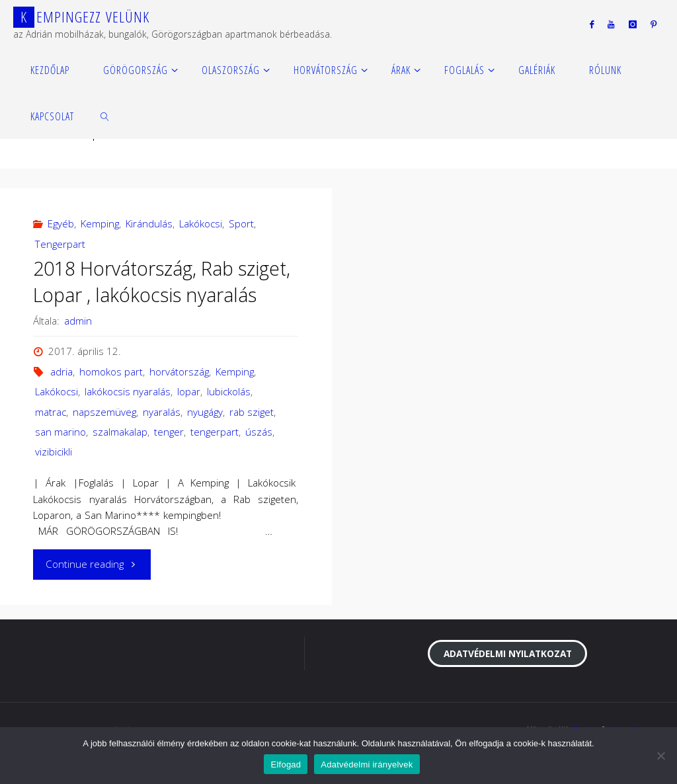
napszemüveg (104, 412)
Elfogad (286, 764)
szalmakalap (120, 432)
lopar (189, 391)
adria (61, 372)
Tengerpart (60, 244)
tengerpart (215, 432)
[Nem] (660, 756)
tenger (169, 432)
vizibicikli (54, 451)
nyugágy (205, 412)
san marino (60, 432)
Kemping (100, 223)
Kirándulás (149, 223)
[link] (105, 116)
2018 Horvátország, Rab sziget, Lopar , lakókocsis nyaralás (162, 282)
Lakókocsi (201, 223)
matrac (51, 412)
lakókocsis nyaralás (128, 391)
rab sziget (252, 412)
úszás (259, 432)
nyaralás (162, 412)
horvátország (179, 372)
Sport (241, 223)
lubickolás (229, 391)
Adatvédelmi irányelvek (367, 764)
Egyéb (61, 223)
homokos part (111, 372)
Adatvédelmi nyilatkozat (508, 653)
